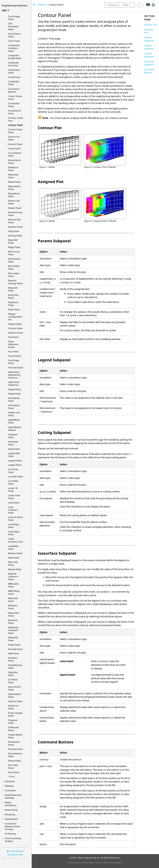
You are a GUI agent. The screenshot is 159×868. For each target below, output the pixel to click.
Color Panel (14, 41)
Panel (13, 707)
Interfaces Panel (13, 443)
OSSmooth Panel (13, 729)
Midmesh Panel (13, 607)
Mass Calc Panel (13, 563)
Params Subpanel (149, 39)
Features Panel (15, 333)
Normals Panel (15, 649)
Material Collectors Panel (13, 576)
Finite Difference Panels (13, 344)
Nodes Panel (14, 645)
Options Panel (15, 701)
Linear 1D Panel (13, 490)
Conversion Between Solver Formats (13, 826)
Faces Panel (14, 309)
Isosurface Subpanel (149, 63)
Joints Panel (14, 449)
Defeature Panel (13, 169)
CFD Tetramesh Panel (13, 26)
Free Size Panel (16, 368)
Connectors (11, 790)
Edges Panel (14, 247)
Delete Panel (14, 182)
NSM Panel (13, 653)
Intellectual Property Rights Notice (85, 862)
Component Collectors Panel (14, 48)
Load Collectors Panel (13, 510)
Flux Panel (13, 352)
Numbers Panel (13, 659)
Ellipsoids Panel (13, 289)
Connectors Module (14, 90)
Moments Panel (13, 622)
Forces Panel (14, 356)
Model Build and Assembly (13, 796)
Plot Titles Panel (13, 766)
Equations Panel (13, 304)
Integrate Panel (13, 436)
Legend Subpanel (149, 47)
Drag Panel (14, 231)
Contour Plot (151, 24)
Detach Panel (15, 208)
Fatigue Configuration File (15, 317)
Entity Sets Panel (13, 296)
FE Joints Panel (15, 328)
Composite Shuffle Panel (15, 57)
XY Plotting (10, 834)
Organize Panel (13, 722)
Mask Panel (14, 558)
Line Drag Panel (13, 471)
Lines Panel (14, 503)
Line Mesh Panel (13, 482)
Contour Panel (15, 125)
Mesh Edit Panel (13, 600)
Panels (42, 5)
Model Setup (11, 810)
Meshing (9, 786)
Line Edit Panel (15, 476)
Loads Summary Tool (15, 540)
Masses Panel (15, 569)
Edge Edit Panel (13, 241)
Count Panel (14, 148)
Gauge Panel (14, 389)
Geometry (10, 781)
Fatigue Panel (15, 324)
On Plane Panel (13, 681)
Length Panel (15, 465)
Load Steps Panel (14, 526)
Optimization (11, 819)
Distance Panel (15, 227)
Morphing (10, 814)
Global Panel (14, 394)
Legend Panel (15, 460)
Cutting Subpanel (149, 55)
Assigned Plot (149, 31)
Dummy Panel (15, 236)
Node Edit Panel (13, 639)
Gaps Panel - (14, 375)
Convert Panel (15, 144)
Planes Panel (14, 761)
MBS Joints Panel (13, 585)
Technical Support (113, 862)
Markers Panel (15, 553)
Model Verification (11, 804)
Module (15, 429)
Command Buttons (149, 71)
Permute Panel (15, 749)
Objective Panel (13, 674)
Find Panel (13, 337)
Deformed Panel (13, 176)
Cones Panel (14, 77)
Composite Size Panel (13, 64)
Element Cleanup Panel (15, 282)
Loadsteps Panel (13, 547)
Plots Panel (14, 772)
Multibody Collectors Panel (13, 630)
